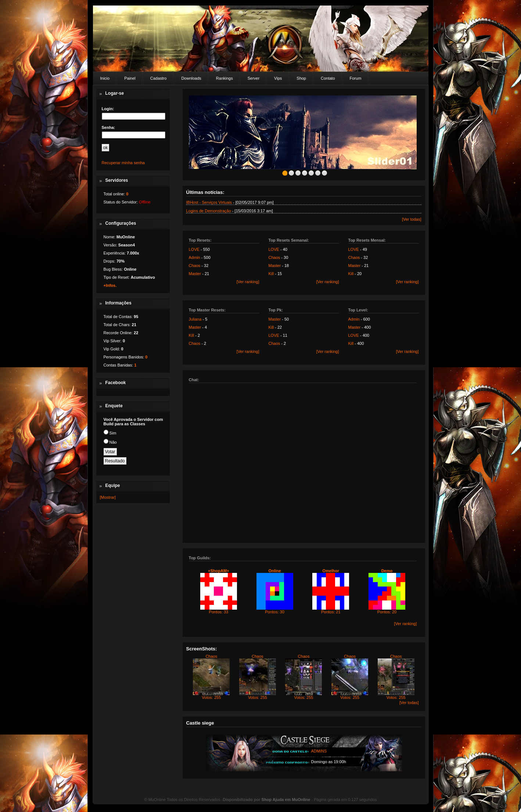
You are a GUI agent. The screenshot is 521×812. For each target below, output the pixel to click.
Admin (195, 257)
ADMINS (319, 751)
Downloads (191, 78)
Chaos (195, 266)
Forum (356, 78)
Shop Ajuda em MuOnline (286, 800)
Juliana (195, 319)
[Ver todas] (412, 219)
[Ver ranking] (248, 282)
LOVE (194, 249)
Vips (278, 78)
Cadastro (159, 78)
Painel (130, 78)
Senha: (109, 127)
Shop (301, 78)
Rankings (224, 78)
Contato (328, 78)
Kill (271, 274)
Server (254, 78)
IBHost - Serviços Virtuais (209, 202)
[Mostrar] (108, 497)
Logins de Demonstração (209, 211)
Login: (108, 109)
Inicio (105, 78)
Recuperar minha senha (123, 163)
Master (195, 274)
